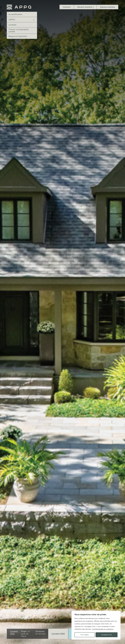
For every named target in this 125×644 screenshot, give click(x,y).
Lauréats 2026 (14, 633)
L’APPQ (12, 20)
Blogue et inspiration (18, 36)
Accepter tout (107, 635)
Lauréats (12, 25)
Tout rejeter (85, 635)
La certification (15, 14)
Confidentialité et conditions (103, 629)
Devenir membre (85, 7)
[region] (96, 625)
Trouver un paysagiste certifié (19, 30)
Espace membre (107, 7)
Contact (67, 7)
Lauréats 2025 (58, 634)
